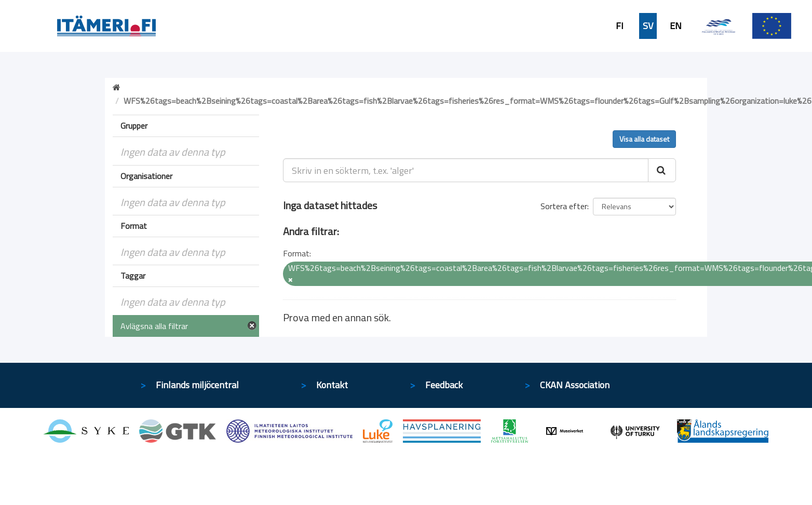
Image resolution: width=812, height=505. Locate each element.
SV (648, 26)
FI (620, 26)
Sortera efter (564, 206)
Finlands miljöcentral (197, 385)
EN (676, 26)
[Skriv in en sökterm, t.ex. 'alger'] (466, 170)
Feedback (444, 385)
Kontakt (332, 385)
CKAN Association (575, 385)
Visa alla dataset (644, 139)
